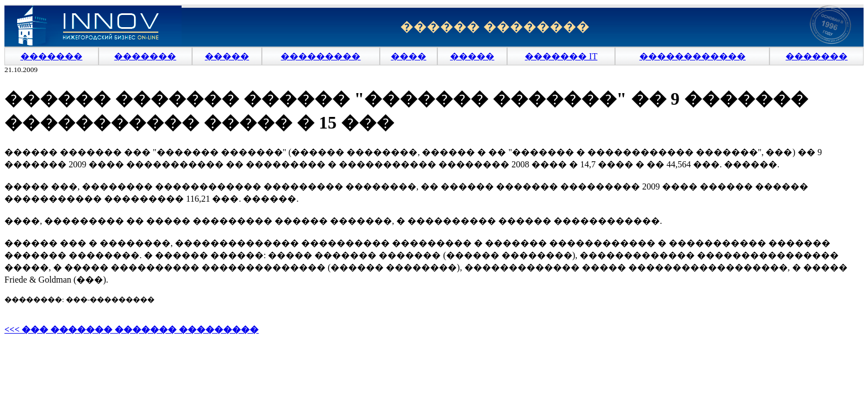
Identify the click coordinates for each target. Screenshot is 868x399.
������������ (693, 56)
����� (227, 56)
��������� (321, 56)
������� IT (561, 56)
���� (409, 56)
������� (51, 56)
